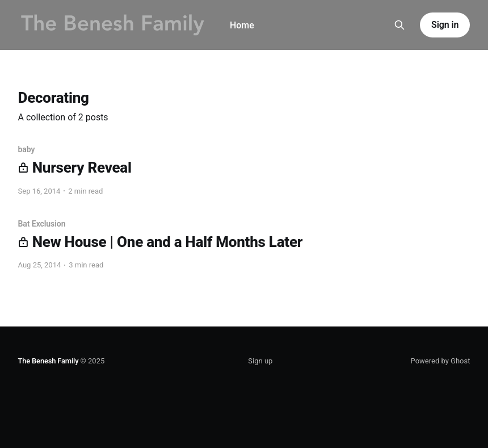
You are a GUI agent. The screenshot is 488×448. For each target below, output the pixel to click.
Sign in (445, 25)
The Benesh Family (49, 361)
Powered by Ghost (441, 361)
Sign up (260, 361)
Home (242, 25)
